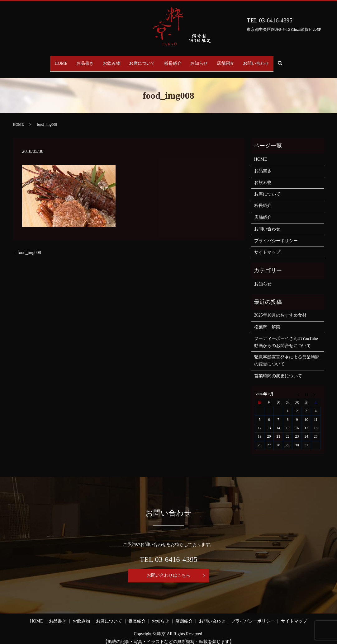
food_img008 (29, 247)
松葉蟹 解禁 (267, 321)
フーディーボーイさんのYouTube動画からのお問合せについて (286, 336)
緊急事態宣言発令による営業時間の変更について (287, 355)
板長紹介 (175, 60)
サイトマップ (267, 246)
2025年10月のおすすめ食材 (280, 309)
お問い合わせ (271, 60)
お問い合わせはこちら (168, 569)
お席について (140, 60)
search (300, 61)
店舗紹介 (236, 60)
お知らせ (206, 60)
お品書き (75, 60)
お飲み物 (105, 60)
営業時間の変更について (278, 370)
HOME (46, 60)
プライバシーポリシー (276, 235)
